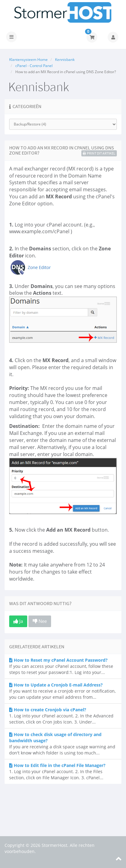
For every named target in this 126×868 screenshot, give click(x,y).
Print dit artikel (99, 153)
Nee (40, 621)
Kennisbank (65, 60)
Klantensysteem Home (28, 60)
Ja (18, 621)
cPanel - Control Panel (34, 66)
